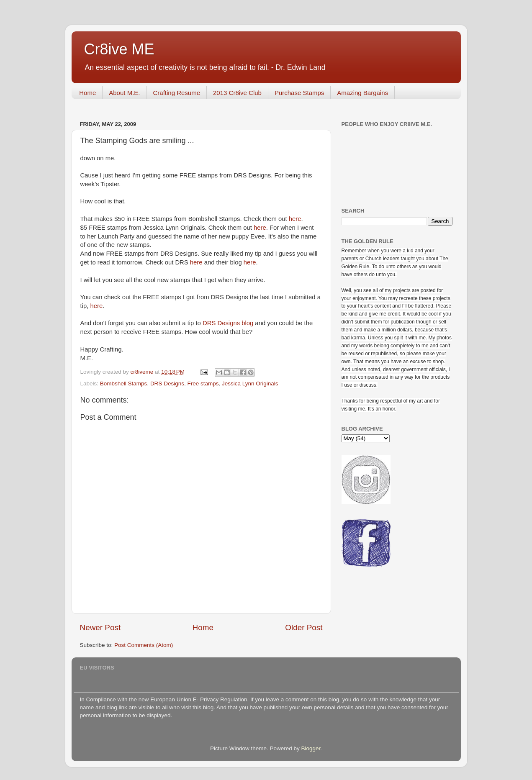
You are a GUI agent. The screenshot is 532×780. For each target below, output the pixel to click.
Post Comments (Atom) (144, 645)
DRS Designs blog (228, 323)
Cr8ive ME (119, 49)
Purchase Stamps (299, 93)
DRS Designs (167, 384)
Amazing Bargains (362, 93)
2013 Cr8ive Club (237, 93)
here (295, 219)
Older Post (304, 627)
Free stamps (203, 384)
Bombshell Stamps (124, 384)
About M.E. (124, 93)
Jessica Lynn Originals (250, 384)
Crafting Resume (176, 93)
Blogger (311, 748)
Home (87, 93)
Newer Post (100, 627)
